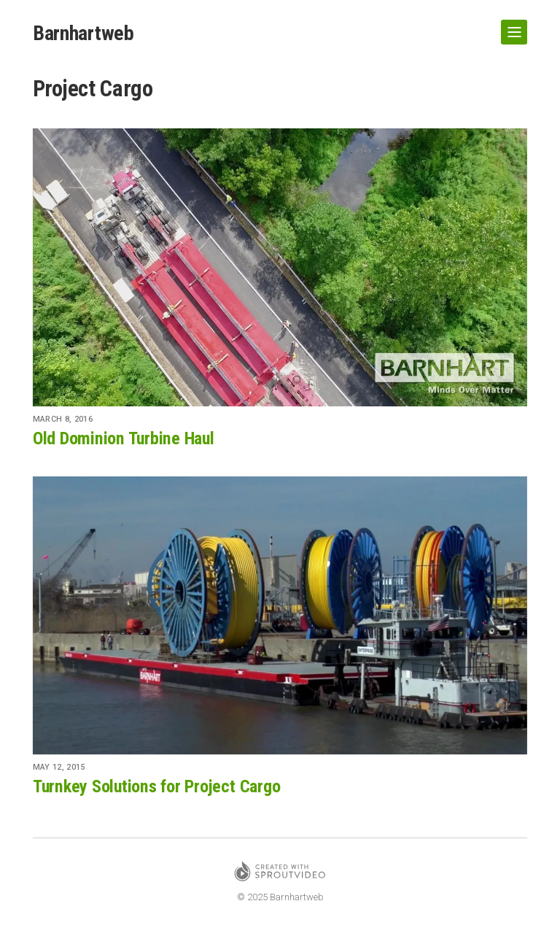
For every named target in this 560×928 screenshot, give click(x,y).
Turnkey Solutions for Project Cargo (157, 786)
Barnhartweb (83, 33)
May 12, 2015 (59, 767)
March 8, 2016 (63, 419)
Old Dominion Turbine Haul (124, 438)
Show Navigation (511, 26)
